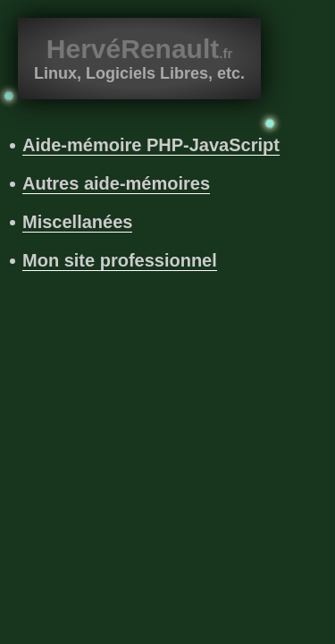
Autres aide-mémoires (116, 183)
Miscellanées (77, 222)
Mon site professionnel (120, 260)
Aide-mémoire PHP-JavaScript (151, 145)
